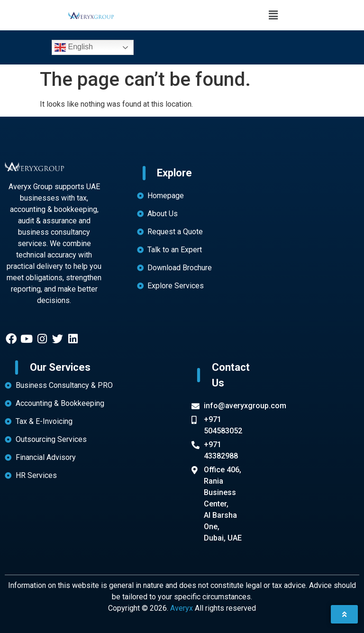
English (74, 47)
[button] (273, 15)
